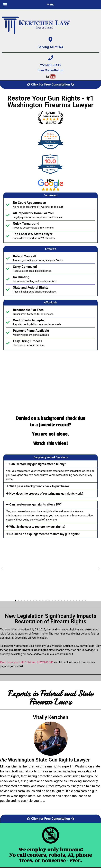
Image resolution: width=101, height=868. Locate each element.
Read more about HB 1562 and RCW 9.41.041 (27, 662)
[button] (50, 464)
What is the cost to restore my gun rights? (37, 527)
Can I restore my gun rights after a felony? (38, 464)
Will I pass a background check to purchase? (39, 486)
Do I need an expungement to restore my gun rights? (45, 534)
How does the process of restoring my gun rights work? (46, 493)
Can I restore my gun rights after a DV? (35, 504)
